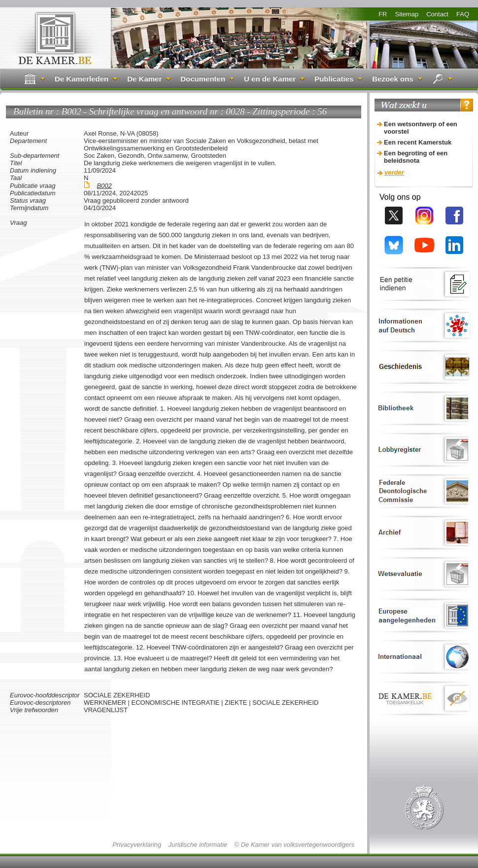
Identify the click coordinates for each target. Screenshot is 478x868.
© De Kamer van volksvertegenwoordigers (294, 845)
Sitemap (407, 14)
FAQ (463, 14)
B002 (104, 186)
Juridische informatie (198, 845)
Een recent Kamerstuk (418, 142)
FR (383, 14)
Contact (437, 14)
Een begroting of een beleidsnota (416, 157)
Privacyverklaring (137, 845)
